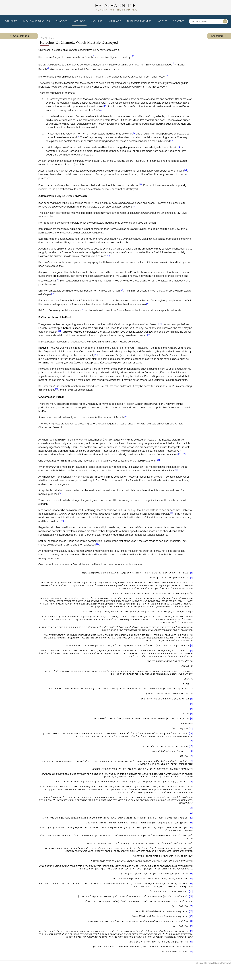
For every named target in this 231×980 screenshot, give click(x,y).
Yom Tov (79, 24)
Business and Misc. (140, 24)
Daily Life (11, 24)
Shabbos (62, 24)
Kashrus (97, 24)
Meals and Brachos (37, 24)
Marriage (115, 24)
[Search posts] (205, 24)
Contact (179, 24)
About (162, 24)
